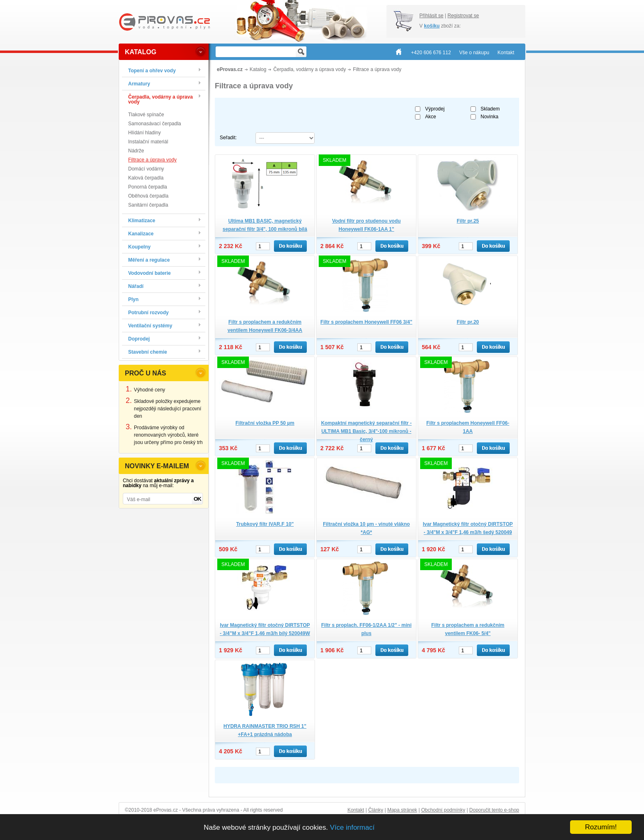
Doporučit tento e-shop (494, 810)
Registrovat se (463, 16)
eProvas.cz (230, 69)
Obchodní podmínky (443, 810)
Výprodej (435, 109)
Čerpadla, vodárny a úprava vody (309, 69)
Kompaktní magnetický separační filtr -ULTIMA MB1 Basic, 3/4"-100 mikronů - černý (367, 431)
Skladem (490, 109)
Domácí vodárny (146, 169)
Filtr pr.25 (468, 221)
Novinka (489, 117)
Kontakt (356, 810)
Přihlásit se (431, 16)
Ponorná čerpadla (148, 187)
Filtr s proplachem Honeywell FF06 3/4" (366, 322)
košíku (432, 26)
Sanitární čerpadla (148, 205)
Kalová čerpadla (146, 178)
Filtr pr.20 (468, 322)
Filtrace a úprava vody (152, 160)
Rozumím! (601, 827)
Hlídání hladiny (144, 133)
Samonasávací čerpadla (155, 124)
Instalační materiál (148, 142)
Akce (431, 117)
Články (376, 810)
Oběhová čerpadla (148, 196)
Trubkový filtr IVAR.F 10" (265, 524)
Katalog (258, 69)
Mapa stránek (402, 810)
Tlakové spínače (146, 115)
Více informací (352, 827)
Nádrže (136, 151)
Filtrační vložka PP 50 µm (265, 423)
